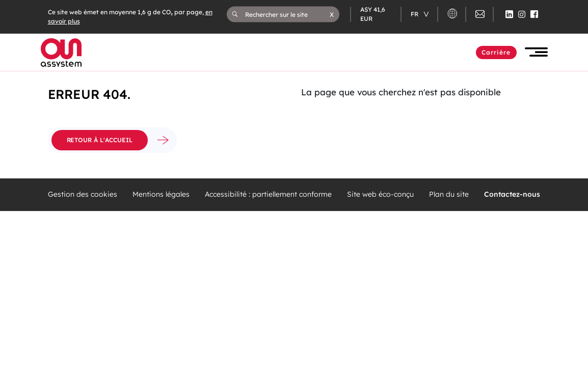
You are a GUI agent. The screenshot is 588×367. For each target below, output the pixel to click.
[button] (332, 14)
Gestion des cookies (83, 194)
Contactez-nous (512, 194)
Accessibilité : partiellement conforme (268, 194)
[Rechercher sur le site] (287, 14)
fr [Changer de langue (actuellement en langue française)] (415, 14)
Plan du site (449, 194)
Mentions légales (161, 194)
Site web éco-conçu (380, 194)
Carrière (496, 52)
